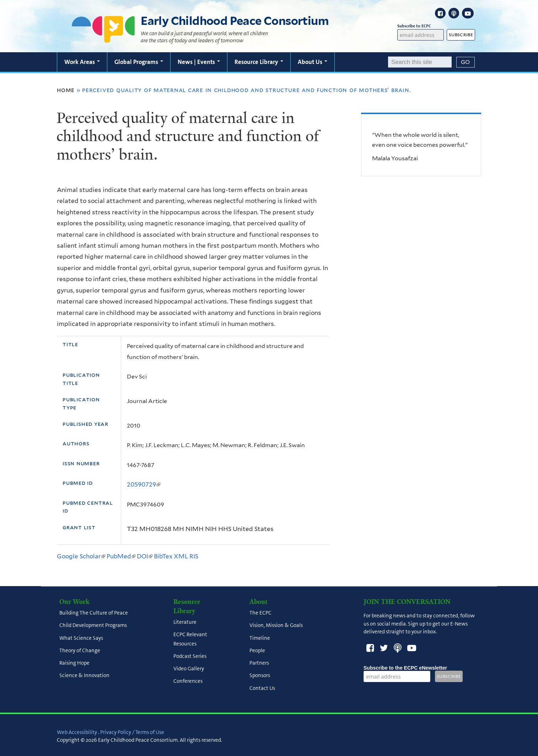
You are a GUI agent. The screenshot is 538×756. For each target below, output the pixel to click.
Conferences (188, 681)
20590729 (144, 484)
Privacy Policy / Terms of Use (132, 732)
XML (181, 556)
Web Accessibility (77, 732)
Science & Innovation (84, 676)
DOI (145, 556)
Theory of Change (80, 650)
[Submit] (466, 62)
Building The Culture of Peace (94, 613)
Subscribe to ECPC (421, 26)
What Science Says (81, 638)
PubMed (121, 556)
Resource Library (259, 62)
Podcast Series (190, 656)
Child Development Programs (93, 626)
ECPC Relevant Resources (190, 639)
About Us (313, 62)
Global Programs (139, 62)
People (257, 650)
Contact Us (262, 688)
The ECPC (260, 613)
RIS (194, 556)
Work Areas (82, 62)
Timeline (260, 638)
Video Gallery (189, 669)
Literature (185, 622)
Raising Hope (74, 663)
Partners (259, 663)
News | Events (199, 62)
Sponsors (260, 676)
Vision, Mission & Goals (276, 626)
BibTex (163, 556)
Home (66, 90)
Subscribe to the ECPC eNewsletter (405, 668)
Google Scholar (81, 556)
